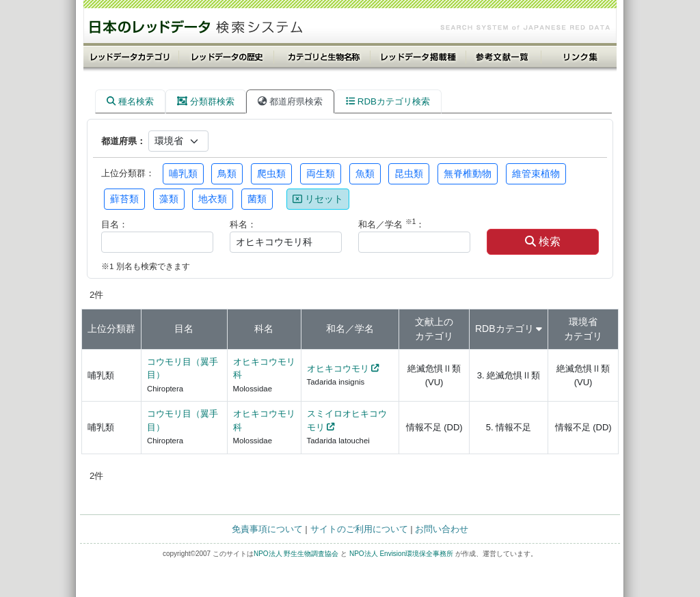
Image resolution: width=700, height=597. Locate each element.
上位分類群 (111, 329)
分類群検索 (206, 101)
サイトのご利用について (359, 529)
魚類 (365, 173)
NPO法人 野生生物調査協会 (296, 554)
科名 (264, 329)
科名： (243, 224)
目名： (115, 224)
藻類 (169, 199)
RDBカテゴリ (504, 329)
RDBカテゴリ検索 (388, 101)
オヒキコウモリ (338, 369)
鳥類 (227, 173)
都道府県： (123, 141)
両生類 (321, 173)
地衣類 (213, 199)
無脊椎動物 (468, 173)
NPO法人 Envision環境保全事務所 (401, 554)
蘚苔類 (124, 199)
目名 (184, 329)
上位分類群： (128, 173)
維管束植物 (536, 173)
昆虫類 (409, 173)
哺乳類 (183, 173)
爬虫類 (271, 173)
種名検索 (130, 101)
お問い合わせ (442, 529)
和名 (336, 329)
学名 (364, 329)
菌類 (257, 199)
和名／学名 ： (391, 224)
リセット (318, 199)
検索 (543, 241)
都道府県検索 (290, 101)
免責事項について (267, 529)
